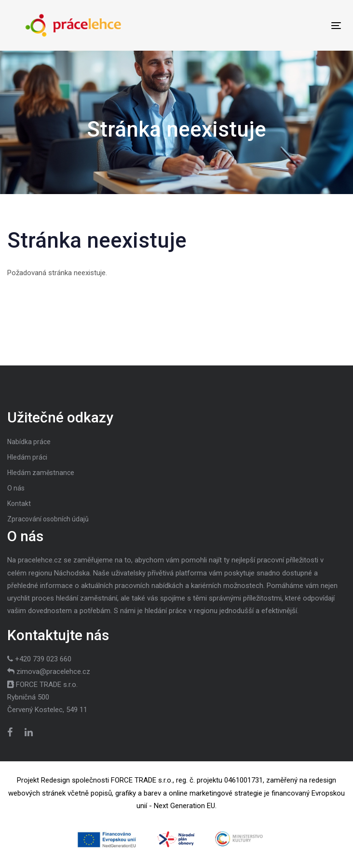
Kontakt (19, 504)
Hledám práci (27, 457)
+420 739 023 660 (43, 659)
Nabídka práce (29, 442)
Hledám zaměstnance (41, 473)
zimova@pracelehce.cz (53, 672)
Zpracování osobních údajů (48, 519)
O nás (16, 488)
